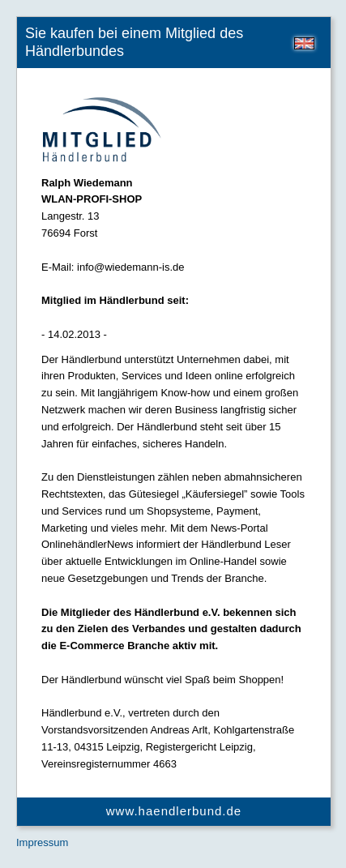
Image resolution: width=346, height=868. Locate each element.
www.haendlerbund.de (174, 811)
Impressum (42, 842)
